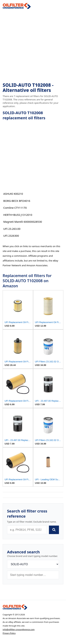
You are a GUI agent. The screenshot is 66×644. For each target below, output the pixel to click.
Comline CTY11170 (15, 208)
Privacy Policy (9, 633)
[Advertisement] (33, 46)
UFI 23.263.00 (12, 229)
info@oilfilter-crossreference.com (19, 629)
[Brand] (33, 564)
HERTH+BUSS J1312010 (18, 215)
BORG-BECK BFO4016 (17, 201)
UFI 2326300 (11, 236)
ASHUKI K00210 (13, 194)
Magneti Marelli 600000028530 (23, 222)
